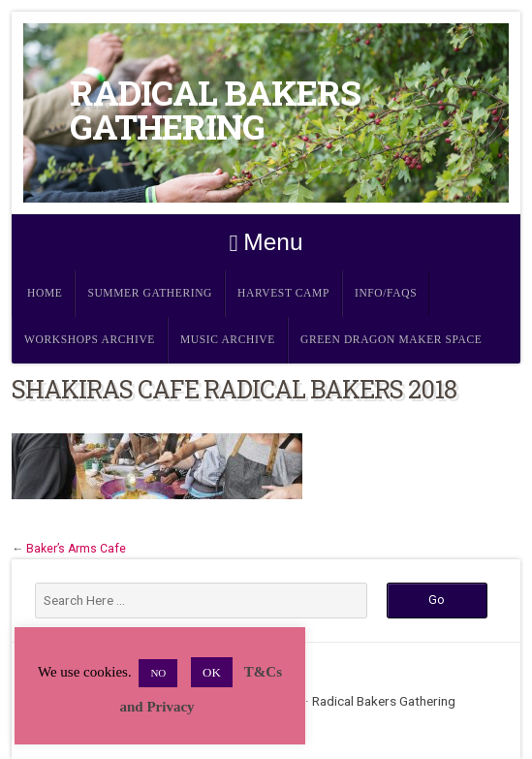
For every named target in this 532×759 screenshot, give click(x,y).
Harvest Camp (283, 293)
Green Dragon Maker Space (391, 340)
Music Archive (228, 340)
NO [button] (158, 673)
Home (45, 293)
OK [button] (212, 672)
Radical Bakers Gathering (215, 110)
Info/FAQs (386, 293)
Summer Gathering (150, 293)
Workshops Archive (90, 340)
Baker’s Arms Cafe (76, 549)
